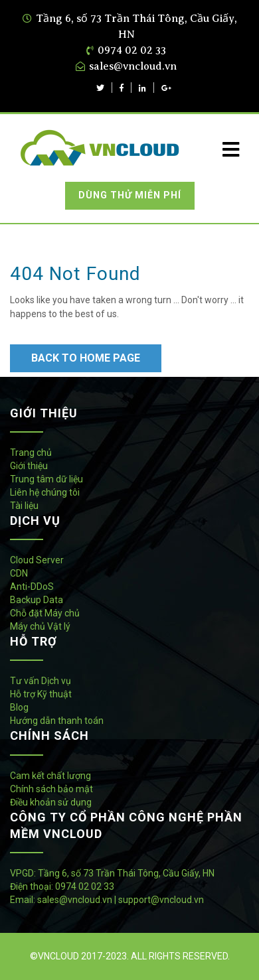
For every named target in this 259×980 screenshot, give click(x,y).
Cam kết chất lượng (50, 776)
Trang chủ (31, 453)
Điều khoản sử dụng (51, 802)
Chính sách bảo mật (51, 789)
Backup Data (37, 600)
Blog (19, 707)
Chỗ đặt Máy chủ (45, 613)
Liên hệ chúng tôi (45, 492)
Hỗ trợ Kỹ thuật (41, 694)
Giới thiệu (29, 466)
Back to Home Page (86, 358)
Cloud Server (37, 560)
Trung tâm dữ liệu (46, 479)
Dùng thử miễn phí (130, 195)
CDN (19, 573)
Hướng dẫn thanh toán (57, 721)
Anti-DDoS (32, 587)
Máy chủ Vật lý (40, 626)
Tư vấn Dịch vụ (41, 681)
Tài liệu (24, 506)
